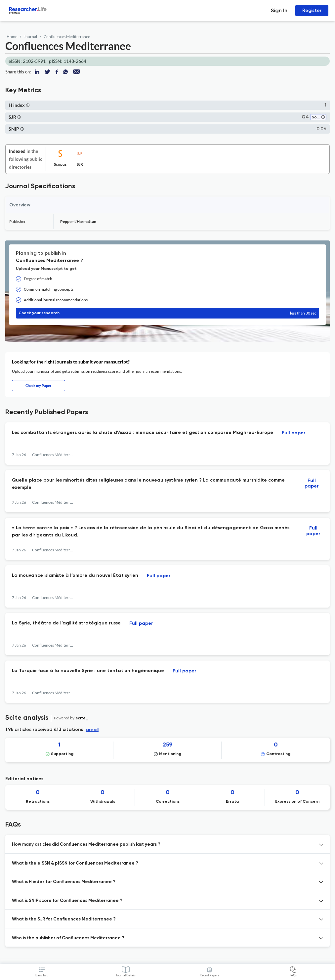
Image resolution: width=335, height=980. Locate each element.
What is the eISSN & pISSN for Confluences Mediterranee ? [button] (75, 863)
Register (312, 10)
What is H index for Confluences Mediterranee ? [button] (64, 882)
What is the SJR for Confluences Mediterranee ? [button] (64, 919)
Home (12, 37)
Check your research (167, 313)
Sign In (279, 10)
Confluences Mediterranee (67, 37)
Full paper (294, 433)
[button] (28, 105)
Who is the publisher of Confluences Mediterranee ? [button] (68, 938)
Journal (30, 37)
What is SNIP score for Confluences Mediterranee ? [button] (67, 901)
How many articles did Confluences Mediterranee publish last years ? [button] (86, 845)
